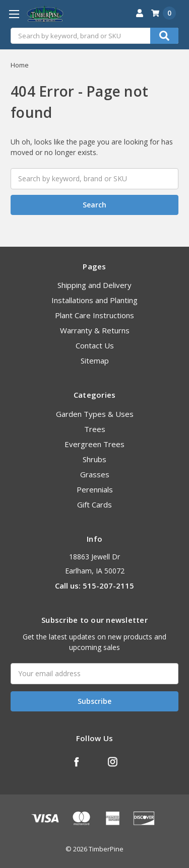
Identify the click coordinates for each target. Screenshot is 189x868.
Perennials (95, 489)
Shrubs (94, 459)
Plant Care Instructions (94, 315)
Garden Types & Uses (95, 414)
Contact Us (95, 345)
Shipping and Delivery (94, 285)
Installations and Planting (94, 300)
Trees (95, 429)
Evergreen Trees (94, 444)
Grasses (95, 474)
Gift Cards (94, 504)
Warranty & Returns (95, 330)
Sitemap (95, 360)
